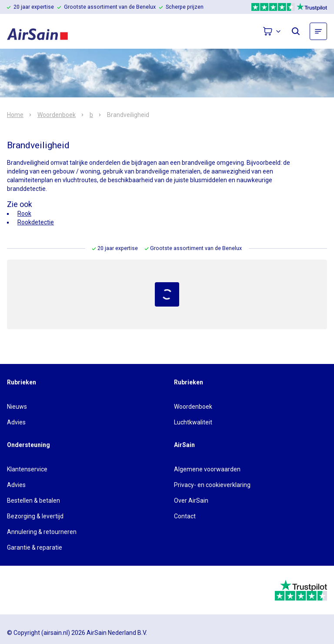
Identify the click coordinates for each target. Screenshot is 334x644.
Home (15, 115)
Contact (185, 516)
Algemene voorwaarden (207, 469)
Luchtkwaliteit (193, 422)
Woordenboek (57, 115)
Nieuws (17, 407)
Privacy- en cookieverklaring (212, 485)
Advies (16, 422)
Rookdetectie (36, 222)
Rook (24, 214)
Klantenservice (27, 469)
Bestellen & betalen (33, 501)
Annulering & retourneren (42, 532)
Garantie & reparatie (35, 547)
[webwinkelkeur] (31, 590)
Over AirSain (191, 501)
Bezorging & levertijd (35, 516)
